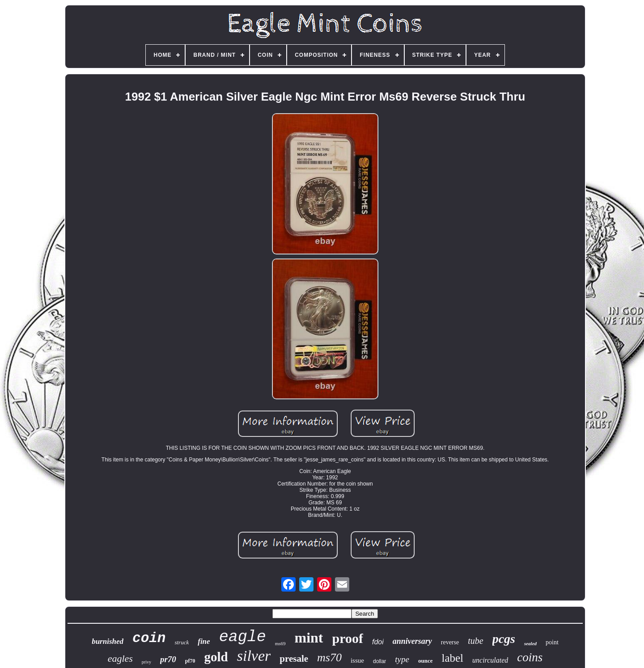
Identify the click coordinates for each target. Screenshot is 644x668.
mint (309, 638)
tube (475, 641)
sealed (530, 643)
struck (182, 642)
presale (294, 659)
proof (348, 638)
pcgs (504, 639)
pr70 (168, 659)
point (552, 642)
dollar (379, 661)
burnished (108, 641)
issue (357, 660)
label (452, 658)
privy (146, 662)
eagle (243, 637)
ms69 (280, 643)
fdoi (378, 642)
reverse (450, 642)
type (402, 659)
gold (216, 657)
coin (149, 638)
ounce (426, 661)
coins (530, 657)
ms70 (329, 657)
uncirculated (490, 660)
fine (204, 641)
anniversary (412, 641)
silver (254, 656)
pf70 (190, 661)
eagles (120, 658)
